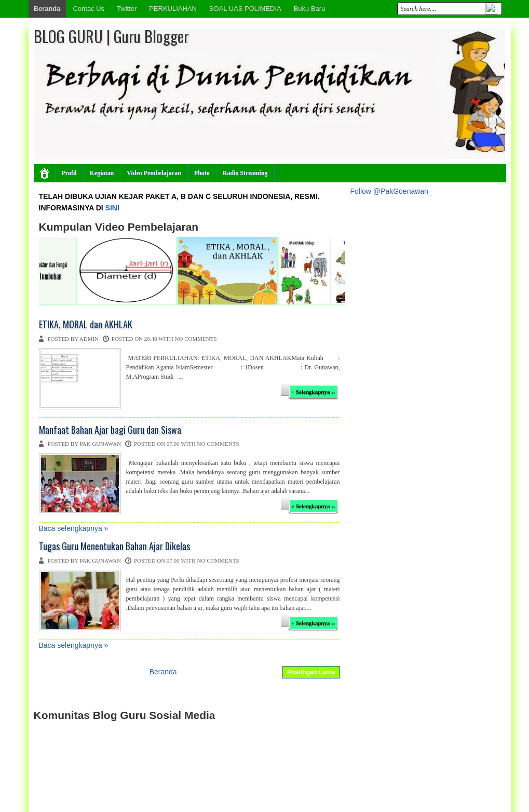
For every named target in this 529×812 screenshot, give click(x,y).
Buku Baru (310, 9)
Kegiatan (102, 173)
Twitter (127, 9)
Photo (202, 173)
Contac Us (89, 9)
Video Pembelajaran (154, 173)
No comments (196, 339)
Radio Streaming (245, 173)
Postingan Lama (311, 672)
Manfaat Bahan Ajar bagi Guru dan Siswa (110, 430)
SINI (112, 208)
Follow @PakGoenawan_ (391, 191)
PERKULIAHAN (173, 9)
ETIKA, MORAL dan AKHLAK (86, 325)
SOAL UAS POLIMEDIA (245, 9)
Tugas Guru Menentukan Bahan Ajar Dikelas (114, 547)
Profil (69, 173)
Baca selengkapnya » (74, 528)
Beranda (47, 9)
